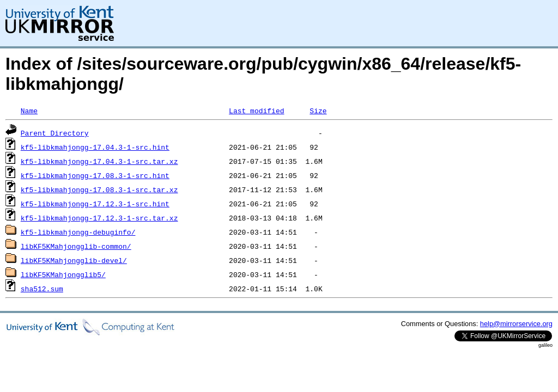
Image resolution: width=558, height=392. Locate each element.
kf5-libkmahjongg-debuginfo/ (78, 232)
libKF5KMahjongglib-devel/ (74, 260)
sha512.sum (42, 289)
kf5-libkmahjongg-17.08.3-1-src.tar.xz (99, 189)
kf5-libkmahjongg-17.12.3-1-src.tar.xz (99, 218)
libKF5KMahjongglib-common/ (76, 246)
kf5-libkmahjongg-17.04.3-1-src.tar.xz (99, 161)
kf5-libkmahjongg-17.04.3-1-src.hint (95, 147)
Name (29, 111)
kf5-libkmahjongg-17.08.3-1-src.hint (95, 175)
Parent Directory (55, 133)
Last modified (256, 111)
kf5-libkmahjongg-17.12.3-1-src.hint (95, 204)
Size (318, 111)
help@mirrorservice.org (516, 324)
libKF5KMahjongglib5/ (63, 274)
